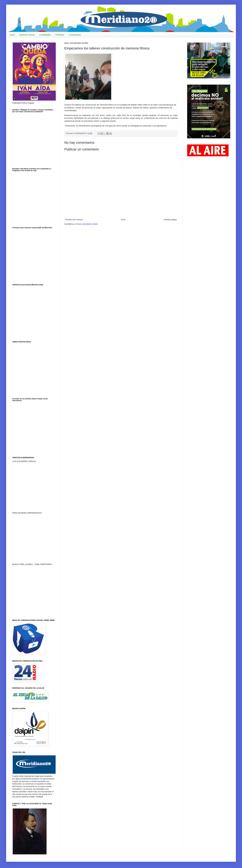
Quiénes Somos (27, 35)
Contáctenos (75, 35)
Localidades (45, 35)
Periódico (60, 35)
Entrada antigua (170, 220)
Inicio (12, 35)
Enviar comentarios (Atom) (87, 224)
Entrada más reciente (74, 220)
